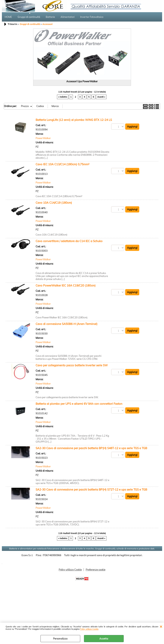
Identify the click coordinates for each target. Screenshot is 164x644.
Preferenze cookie (95, 570)
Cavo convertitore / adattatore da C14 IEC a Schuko (69, 241)
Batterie (50, 17)
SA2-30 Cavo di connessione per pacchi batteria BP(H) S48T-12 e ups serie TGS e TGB (91, 448)
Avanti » (101, 97)
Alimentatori (68, 17)
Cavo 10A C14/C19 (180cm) (54, 203)
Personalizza (60, 639)
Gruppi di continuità (29, 17)
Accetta (104, 639)
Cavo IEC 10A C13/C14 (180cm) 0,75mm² (63, 165)
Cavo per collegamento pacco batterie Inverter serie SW (72, 366)
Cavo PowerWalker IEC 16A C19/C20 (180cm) (66, 286)
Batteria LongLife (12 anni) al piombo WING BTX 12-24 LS (74, 120)
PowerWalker (43, 139)
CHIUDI (161, 626)
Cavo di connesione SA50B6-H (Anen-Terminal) (67, 324)
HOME (8, 17)
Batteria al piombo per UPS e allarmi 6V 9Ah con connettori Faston (79, 404)
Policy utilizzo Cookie (89, 629)
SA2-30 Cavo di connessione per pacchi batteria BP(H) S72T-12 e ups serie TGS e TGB (91, 490)
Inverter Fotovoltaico (92, 17)
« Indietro (63, 97)
